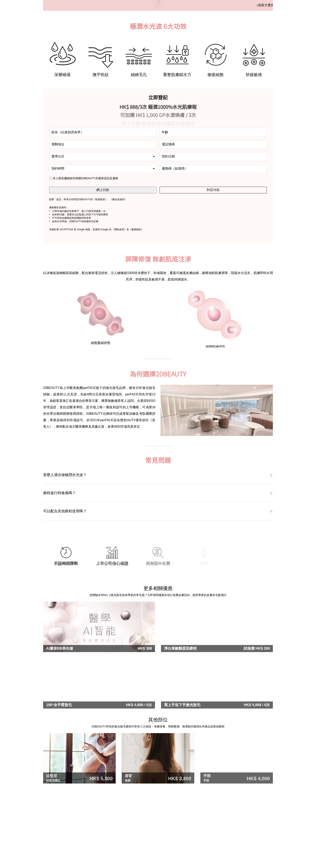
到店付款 (213, 270)
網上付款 (103, 270)
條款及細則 (118, 279)
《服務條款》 (136, 309)
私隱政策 (100, 279)
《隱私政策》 (119, 309)
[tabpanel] (62, 140)
